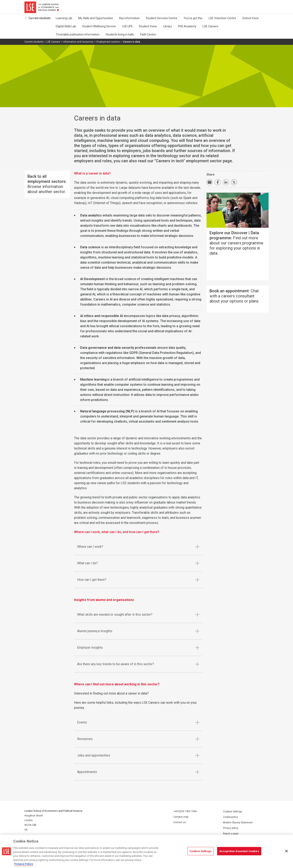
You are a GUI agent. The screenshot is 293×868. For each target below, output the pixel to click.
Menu (263, 8)
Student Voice (140, 29)
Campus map (181, 819)
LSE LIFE (122, 29)
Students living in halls (69, 37)
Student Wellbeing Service (96, 29)
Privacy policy (231, 830)
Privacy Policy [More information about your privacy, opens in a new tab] (24, 864)
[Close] (286, 851)
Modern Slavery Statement (238, 825)
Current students (40, 21)
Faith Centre (95, 37)
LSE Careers (195, 29)
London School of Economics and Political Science (42, 8)
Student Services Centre (154, 21)
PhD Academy (175, 29)
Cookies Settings (233, 814)
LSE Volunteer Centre (210, 21)
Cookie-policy (230, 819)
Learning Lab (63, 21)
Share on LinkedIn (226, 185)
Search (241, 8)
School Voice (236, 21)
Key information (124, 21)
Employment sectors (108, 44)
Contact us (180, 825)
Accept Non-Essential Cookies (239, 851)
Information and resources (78, 44)
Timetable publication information (229, 29)
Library (157, 29)
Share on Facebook (218, 185)
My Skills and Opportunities (92, 21)
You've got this (183, 21)
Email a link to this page (210, 185)
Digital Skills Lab (65, 29)
